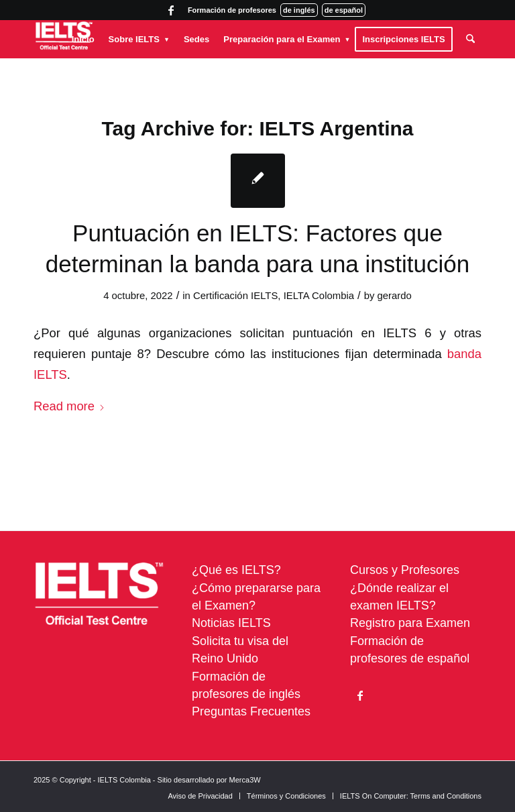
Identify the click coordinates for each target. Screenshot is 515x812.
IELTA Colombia (319, 296)
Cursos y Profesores (405, 570)
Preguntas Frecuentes (251, 711)
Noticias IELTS (231, 623)
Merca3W (245, 780)
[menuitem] (83, 39)
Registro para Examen (410, 623)
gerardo (395, 296)
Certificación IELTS (235, 296)
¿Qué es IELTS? (236, 570)
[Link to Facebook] (171, 10)
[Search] (470, 39)
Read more (69, 406)
